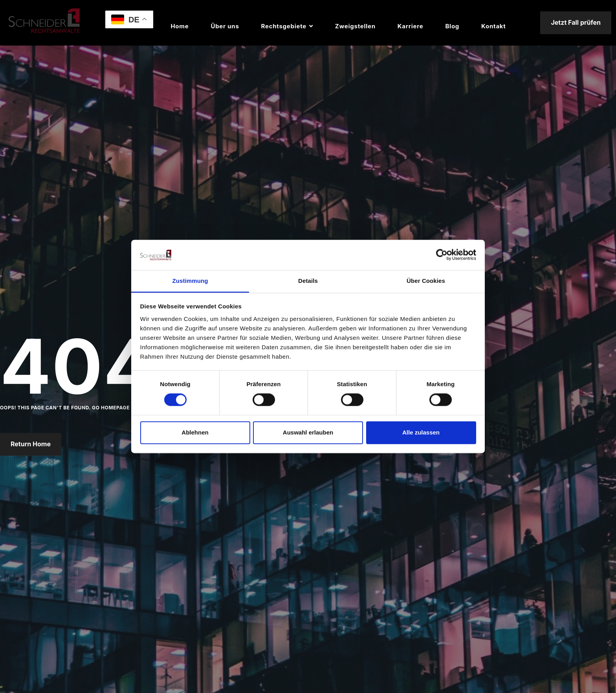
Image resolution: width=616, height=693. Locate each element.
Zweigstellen (355, 26)
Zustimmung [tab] (190, 281)
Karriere (411, 26)
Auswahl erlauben (308, 432)
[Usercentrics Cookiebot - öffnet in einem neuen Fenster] (442, 255)
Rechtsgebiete (284, 26)
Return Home (31, 444)
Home (180, 26)
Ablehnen (195, 432)
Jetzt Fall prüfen (576, 22)
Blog (452, 26)
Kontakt (493, 26)
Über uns (225, 26)
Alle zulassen (421, 432)
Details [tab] (308, 281)
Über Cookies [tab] (426, 281)
